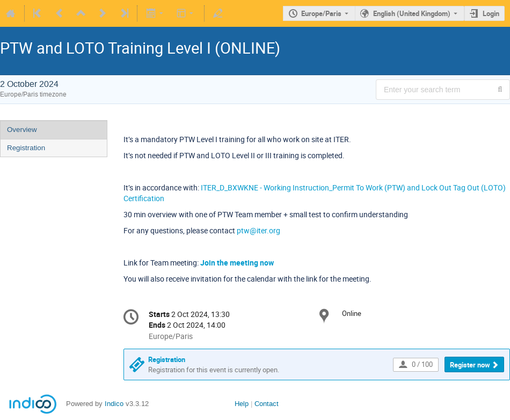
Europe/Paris (321, 13)
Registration (26, 148)
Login (491, 13)
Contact (267, 404)
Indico (114, 404)
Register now (470, 365)
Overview (22, 130)
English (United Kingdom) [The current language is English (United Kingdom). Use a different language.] (412, 13)
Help (242, 404)
